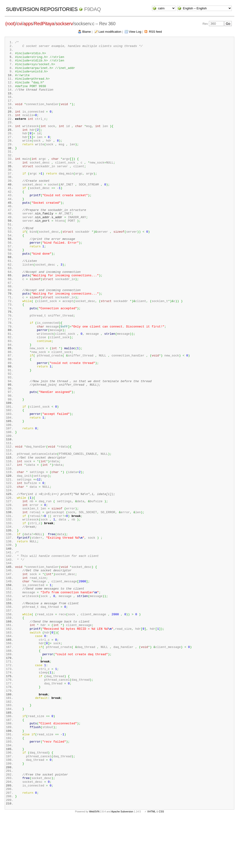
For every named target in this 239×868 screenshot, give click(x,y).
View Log (135, 32)
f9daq (92, 9)
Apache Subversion (122, 861)
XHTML (151, 861)
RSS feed (155, 32)
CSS (161, 861)
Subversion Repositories (42, 9)
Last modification (110, 32)
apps (28, 24)
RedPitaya (44, 24)
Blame (86, 32)
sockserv (64, 24)
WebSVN (94, 861)
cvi (19, 24)
